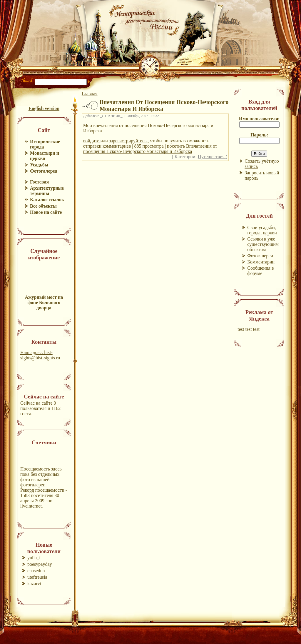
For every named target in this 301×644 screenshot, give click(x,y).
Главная (90, 94)
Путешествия (212, 157)
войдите (92, 141)
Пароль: (259, 135)
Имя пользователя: (259, 119)
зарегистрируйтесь (128, 141)
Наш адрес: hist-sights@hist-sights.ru (40, 355)
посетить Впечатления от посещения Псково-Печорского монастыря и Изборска (150, 149)
